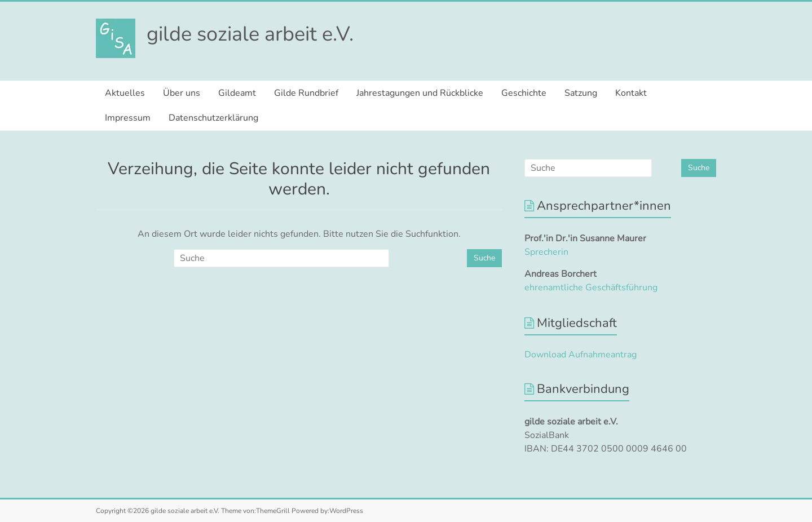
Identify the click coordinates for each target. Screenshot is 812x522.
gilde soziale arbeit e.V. (250, 34)
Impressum (128, 118)
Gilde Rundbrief (306, 93)
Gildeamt (237, 93)
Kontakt (631, 93)
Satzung (581, 93)
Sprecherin (546, 252)
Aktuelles (125, 93)
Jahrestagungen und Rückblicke (420, 93)
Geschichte (524, 93)
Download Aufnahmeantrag (581, 355)
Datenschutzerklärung (213, 118)
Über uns (182, 93)
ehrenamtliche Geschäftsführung (591, 287)
